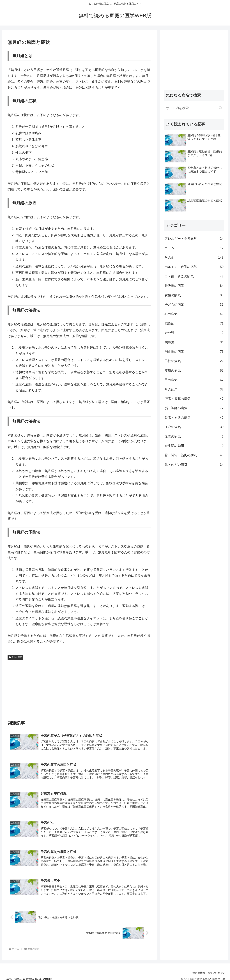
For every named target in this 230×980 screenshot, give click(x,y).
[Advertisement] (79, 688)
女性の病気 (15, 657)
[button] (221, 108)
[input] (194, 108)
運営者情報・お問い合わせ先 (208, 969)
